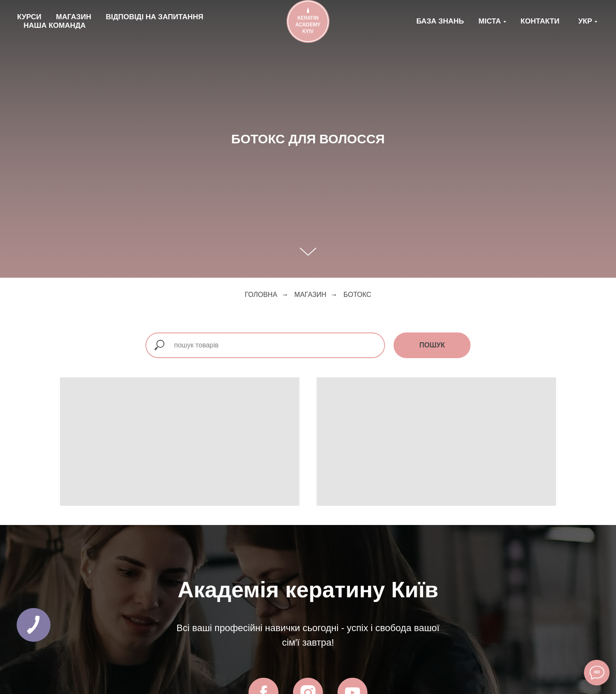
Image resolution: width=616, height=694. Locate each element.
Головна (261, 295)
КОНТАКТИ (540, 21)
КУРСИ (29, 17)
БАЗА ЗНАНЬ (440, 21)
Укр (585, 21)
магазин (310, 295)
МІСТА (490, 21)
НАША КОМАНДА (55, 25)
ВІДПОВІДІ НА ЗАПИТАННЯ (154, 17)
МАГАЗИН (74, 17)
